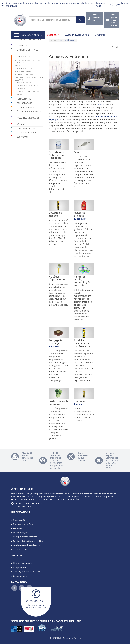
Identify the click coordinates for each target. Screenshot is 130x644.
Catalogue (53, 35)
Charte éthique (20, 550)
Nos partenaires (20, 567)
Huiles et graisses (23, 72)
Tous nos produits (28, 35)
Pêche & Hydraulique (27, 133)
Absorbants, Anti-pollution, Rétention (28, 62)
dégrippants (55, 119)
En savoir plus (73, 499)
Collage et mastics (23, 69)
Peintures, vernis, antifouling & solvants (29, 79)
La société (100, 35)
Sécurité (21, 125)
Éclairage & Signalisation (29, 111)
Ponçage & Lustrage (24, 83)
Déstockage (23, 137)
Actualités (17, 528)
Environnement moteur (28, 50)
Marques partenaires (77, 35)
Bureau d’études (20, 576)
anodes (101, 105)
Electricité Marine (26, 107)
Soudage (19, 94)
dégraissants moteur (107, 116)
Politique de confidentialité (25, 537)
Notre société (19, 520)
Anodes (18, 66)
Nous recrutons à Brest (23, 524)
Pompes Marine (24, 99)
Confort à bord (25, 103)
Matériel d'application (25, 75)
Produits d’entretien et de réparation (27, 87)
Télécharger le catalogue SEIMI (26, 572)
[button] (9, 641)
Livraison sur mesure (22, 563)
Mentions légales (21, 533)
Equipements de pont (27, 129)
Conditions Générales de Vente (27, 545)
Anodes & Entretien (26, 57)
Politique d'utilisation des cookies (28, 541)
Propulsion (22, 46)
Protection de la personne (27, 91)
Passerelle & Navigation (28, 118)
